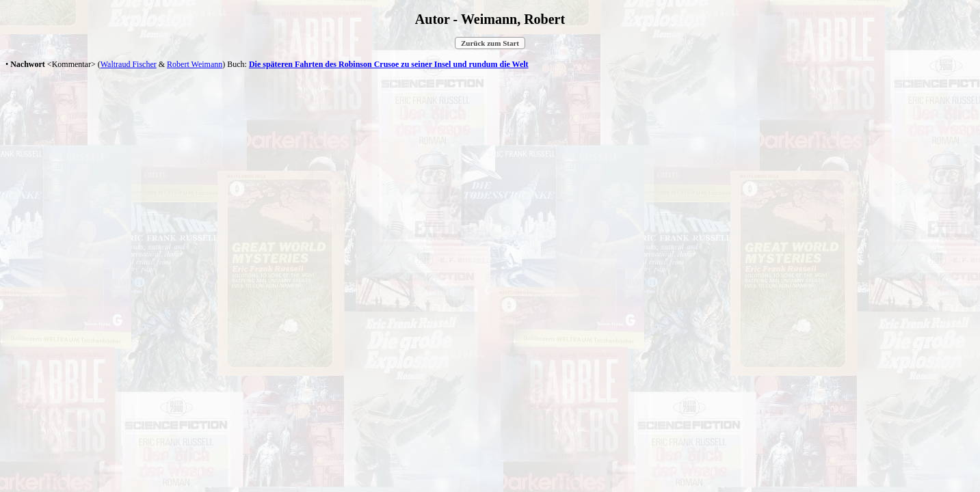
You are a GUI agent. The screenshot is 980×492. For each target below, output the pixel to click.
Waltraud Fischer (129, 64)
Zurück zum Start (490, 43)
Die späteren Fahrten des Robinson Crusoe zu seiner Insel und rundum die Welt (389, 64)
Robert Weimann (195, 64)
